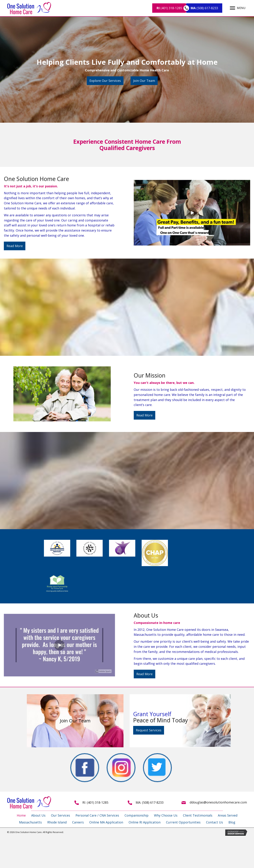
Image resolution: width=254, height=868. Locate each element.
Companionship (137, 815)
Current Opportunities (183, 822)
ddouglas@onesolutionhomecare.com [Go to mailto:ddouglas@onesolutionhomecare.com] (218, 802)
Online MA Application (106, 822)
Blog (232, 822)
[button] (105, 81)
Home (21, 815)
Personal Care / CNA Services (97, 815)
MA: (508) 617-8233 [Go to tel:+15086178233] (150, 802)
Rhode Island (57, 822)
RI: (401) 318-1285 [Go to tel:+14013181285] (95, 802)
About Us (38, 815)
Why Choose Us (166, 815)
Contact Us (214, 822)
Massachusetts (30, 822)
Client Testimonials (198, 815)
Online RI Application (145, 822)
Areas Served (228, 815)
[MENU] (238, 8)
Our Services (61, 815)
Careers (78, 822)
